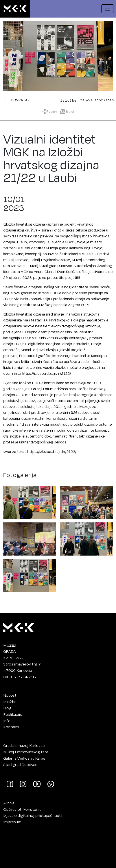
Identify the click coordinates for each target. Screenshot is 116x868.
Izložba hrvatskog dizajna (24, 314)
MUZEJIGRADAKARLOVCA (13, 651)
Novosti (10, 695)
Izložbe (10, 701)
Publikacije (13, 714)
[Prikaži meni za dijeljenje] (51, 111)
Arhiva (9, 803)
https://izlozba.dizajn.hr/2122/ (47, 373)
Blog (7, 708)
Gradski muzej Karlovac (24, 745)
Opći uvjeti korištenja (22, 809)
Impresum (12, 822)
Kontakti (11, 727)
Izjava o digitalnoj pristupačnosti (32, 815)
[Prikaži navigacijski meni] (108, 9)
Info (7, 721)
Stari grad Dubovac (20, 764)
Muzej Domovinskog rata (26, 752)
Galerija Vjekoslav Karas (24, 758)
